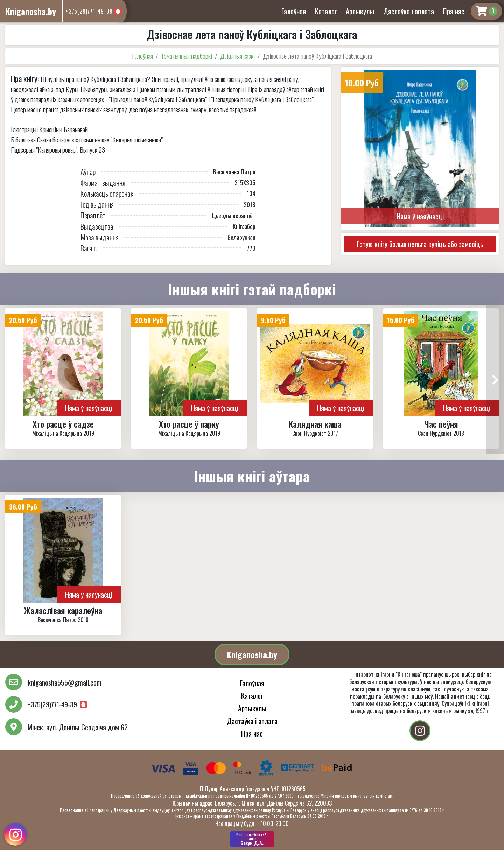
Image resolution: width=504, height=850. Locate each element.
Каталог (326, 11)
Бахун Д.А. (252, 839)
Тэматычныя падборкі (187, 56)
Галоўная (294, 11)
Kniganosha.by (252, 654)
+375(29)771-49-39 (89, 11)
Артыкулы (360, 11)
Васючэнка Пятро (234, 171)
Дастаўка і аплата (409, 11)
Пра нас (454, 11)
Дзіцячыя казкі (237, 56)
